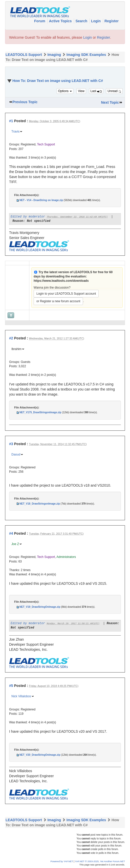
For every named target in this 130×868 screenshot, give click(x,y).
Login (96, 21)
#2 (11, 338)
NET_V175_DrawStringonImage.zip (40, 412)
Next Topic (110, 102)
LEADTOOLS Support (24, 55)
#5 (11, 686)
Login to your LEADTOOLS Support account (66, 294)
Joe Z (15, 544)
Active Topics (61, 21)
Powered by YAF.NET (62, 861)
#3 (11, 444)
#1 (11, 121)
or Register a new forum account (58, 301)
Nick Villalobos (21, 696)
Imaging (54, 55)
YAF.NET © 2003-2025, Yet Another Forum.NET (100, 861)
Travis (15, 132)
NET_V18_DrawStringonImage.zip (40, 504)
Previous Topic (25, 102)
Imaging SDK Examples (86, 55)
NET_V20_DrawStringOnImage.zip (40, 755)
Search (82, 21)
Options (65, 91)
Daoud (16, 454)
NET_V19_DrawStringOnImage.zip (40, 607)
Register (112, 21)
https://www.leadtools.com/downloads (61, 281)
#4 (11, 533)
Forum (40, 21)
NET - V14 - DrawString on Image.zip (41, 200)
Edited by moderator (28, 217)
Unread (114, 91)
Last (96, 91)
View (81, 91)
